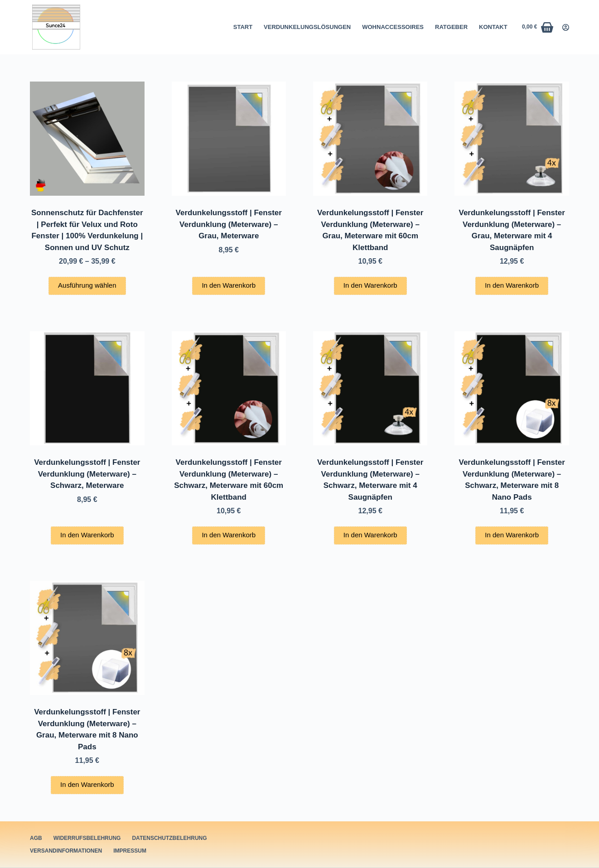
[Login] (566, 27)
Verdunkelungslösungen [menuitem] (307, 27)
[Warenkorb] (538, 27)
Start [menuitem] (243, 27)
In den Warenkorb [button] (229, 285)
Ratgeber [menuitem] (451, 27)
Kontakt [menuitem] (493, 27)
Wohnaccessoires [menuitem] (393, 27)
